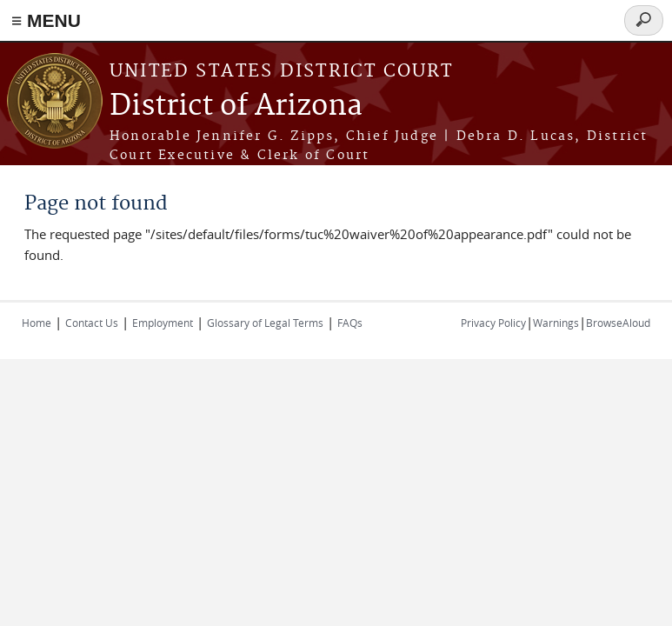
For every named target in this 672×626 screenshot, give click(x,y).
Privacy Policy (493, 323)
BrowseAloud (618, 323)
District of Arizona (236, 107)
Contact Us (92, 323)
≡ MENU (46, 20)
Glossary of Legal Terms (265, 323)
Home (37, 323)
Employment (163, 323)
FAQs (350, 323)
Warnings (556, 323)
